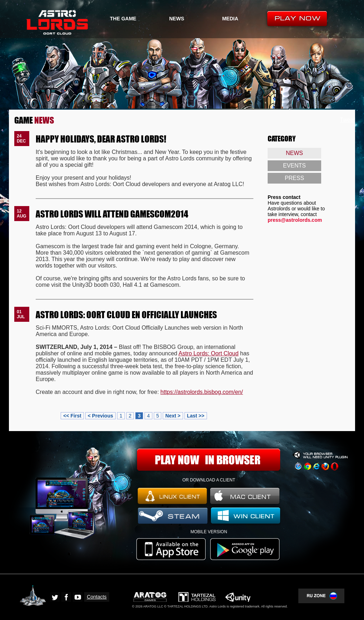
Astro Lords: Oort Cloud (208, 353)
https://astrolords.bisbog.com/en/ (202, 392)
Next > (173, 416)
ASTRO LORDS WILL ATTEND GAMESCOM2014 (112, 214)
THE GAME (123, 19)
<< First (72, 416)
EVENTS (294, 166)
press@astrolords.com (295, 220)
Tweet (347, 120)
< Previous (100, 416)
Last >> (196, 416)
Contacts (97, 597)
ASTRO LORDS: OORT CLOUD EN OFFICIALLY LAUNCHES (126, 314)
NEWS (177, 19)
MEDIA (230, 19)
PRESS (294, 178)
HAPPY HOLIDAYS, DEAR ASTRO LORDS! (101, 139)
